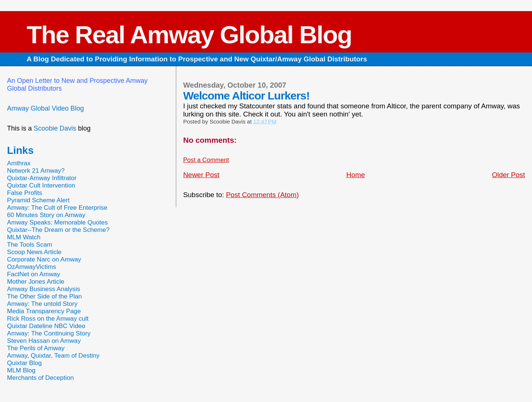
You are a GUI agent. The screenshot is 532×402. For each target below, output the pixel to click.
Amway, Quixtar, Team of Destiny (53, 356)
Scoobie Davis (55, 128)
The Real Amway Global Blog (189, 35)
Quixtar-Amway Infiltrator (42, 178)
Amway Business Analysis (44, 289)
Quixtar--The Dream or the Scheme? (58, 230)
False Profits (25, 193)
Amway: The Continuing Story (49, 333)
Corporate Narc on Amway (44, 259)
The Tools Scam (30, 245)
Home (356, 175)
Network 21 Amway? (36, 171)
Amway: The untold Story (42, 304)
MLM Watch (24, 237)
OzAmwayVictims (32, 267)
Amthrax (19, 163)
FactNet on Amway (34, 274)
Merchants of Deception (40, 378)
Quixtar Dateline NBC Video (46, 326)
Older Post (508, 175)
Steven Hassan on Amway (44, 341)
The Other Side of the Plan (45, 296)
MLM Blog (21, 370)
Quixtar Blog (24, 363)
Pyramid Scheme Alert (38, 200)
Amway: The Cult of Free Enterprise (57, 208)
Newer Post (201, 175)
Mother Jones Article (36, 282)
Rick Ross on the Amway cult (48, 319)
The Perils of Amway (36, 348)
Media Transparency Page (44, 311)
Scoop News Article (34, 252)
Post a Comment (206, 160)
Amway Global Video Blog (45, 108)
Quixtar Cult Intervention (41, 185)
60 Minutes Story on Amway (46, 215)
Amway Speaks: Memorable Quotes (57, 222)
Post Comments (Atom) (262, 195)
